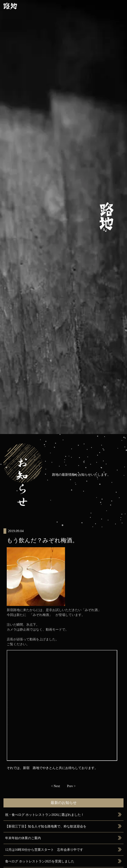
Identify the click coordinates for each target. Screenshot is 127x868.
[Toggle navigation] (118, 6)
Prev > (71, 786)
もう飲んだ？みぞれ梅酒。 (42, 540)
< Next (56, 786)
